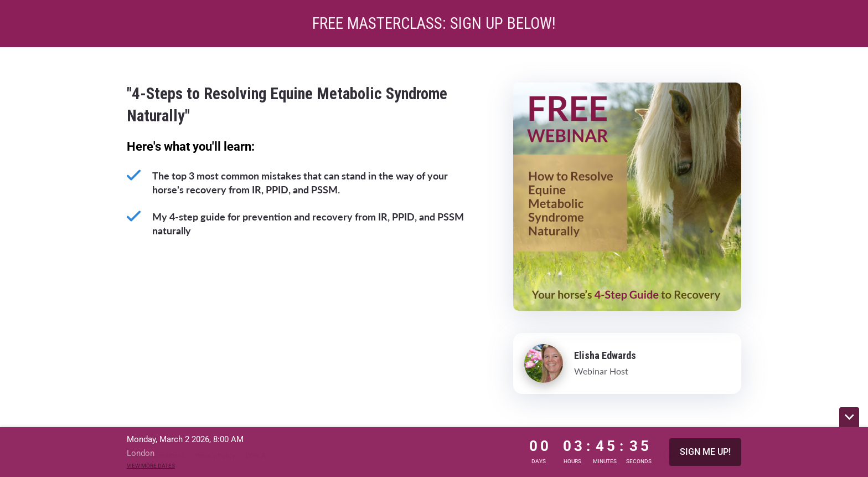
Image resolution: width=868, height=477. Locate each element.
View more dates (151, 466)
